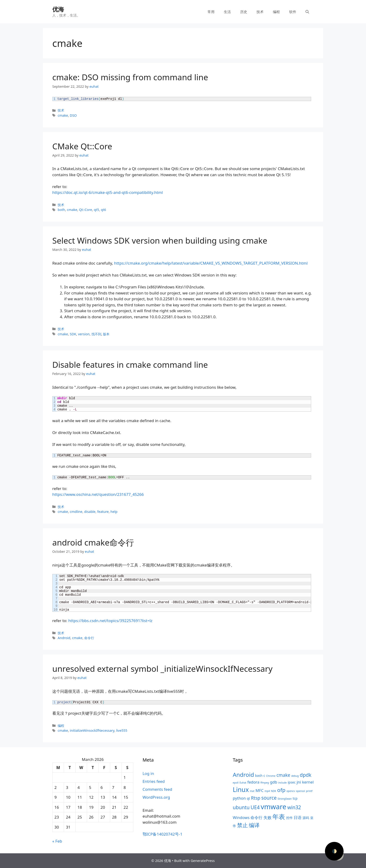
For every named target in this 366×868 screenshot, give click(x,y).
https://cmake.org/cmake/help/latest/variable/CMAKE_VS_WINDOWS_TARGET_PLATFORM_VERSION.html (211, 263)
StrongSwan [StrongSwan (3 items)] (285, 799)
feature (103, 512)
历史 (244, 12)
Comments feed (157, 789)
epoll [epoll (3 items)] (236, 783)
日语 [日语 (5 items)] (298, 817)
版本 (106, 334)
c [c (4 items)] (264, 775)
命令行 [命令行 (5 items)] (256, 817)
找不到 (96, 334)
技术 (260, 12)
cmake (63, 115)
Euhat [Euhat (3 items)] (243, 783)
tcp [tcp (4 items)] (295, 798)
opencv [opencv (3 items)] (291, 791)
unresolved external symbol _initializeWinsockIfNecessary (162, 669)
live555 (122, 730)
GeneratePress (203, 861)
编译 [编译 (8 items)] (254, 825)
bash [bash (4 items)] (259, 775)
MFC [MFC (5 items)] (260, 790)
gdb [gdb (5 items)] (274, 782)
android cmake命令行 (93, 542)
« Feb (57, 841)
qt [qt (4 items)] (248, 798)
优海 (58, 9)
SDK (73, 334)
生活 (227, 12)
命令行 (89, 638)
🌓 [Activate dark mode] (334, 851)
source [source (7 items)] (269, 798)
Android (64, 638)
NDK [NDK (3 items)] (274, 791)
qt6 (103, 210)
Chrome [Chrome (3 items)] (271, 776)
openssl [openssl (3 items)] (301, 791)
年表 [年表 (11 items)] (279, 817)
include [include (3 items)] (282, 783)
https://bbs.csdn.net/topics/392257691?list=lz (111, 621)
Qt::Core (85, 210)
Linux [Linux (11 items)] (241, 789)
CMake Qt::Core (82, 146)
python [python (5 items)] (239, 798)
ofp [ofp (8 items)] (281, 790)
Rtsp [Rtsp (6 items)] (256, 798)
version (84, 334)
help (114, 512)
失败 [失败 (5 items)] (267, 817)
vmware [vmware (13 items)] (274, 807)
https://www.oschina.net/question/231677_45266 (98, 494)
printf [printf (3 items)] (309, 791)
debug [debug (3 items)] (295, 776)
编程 (276, 12)
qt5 (96, 210)
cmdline (76, 512)
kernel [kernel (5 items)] (308, 782)
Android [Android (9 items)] (243, 775)
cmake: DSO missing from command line (130, 77)
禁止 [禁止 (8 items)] (243, 825)
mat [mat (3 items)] (252, 791)
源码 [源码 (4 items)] (306, 818)
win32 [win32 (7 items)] (294, 807)
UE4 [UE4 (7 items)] (255, 807)
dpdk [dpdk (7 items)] (306, 775)
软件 (293, 12)
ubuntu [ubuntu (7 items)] (241, 807)
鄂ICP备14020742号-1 (163, 834)
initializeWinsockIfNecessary (92, 730)
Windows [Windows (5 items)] (241, 817)
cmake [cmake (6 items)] (283, 775)
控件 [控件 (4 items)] (289, 818)
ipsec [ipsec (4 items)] (292, 782)
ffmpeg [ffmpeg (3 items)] (265, 783)
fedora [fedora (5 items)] (253, 782)
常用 (211, 12)
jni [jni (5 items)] (299, 782)
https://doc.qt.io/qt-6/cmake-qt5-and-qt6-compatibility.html (108, 192)
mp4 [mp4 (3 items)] (267, 791)
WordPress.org (156, 797)
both (61, 210)
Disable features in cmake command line (130, 365)
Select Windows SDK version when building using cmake (160, 240)
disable (90, 512)
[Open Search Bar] (307, 12)
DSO (73, 115)
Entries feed (154, 781)
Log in (148, 773)
